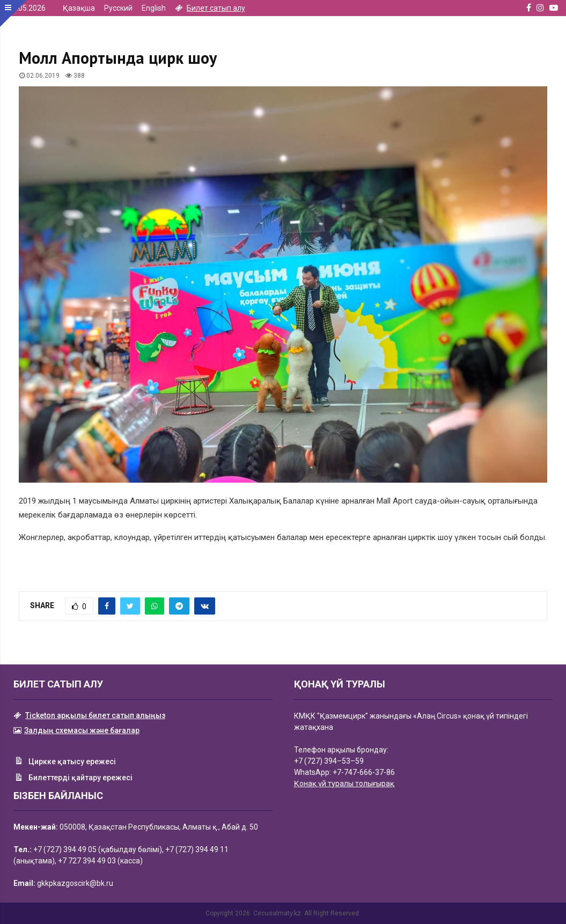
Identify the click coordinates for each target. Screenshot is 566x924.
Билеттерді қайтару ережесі (73, 779)
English (154, 8)
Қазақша (79, 8)
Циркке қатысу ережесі (65, 762)
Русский (118, 8)
